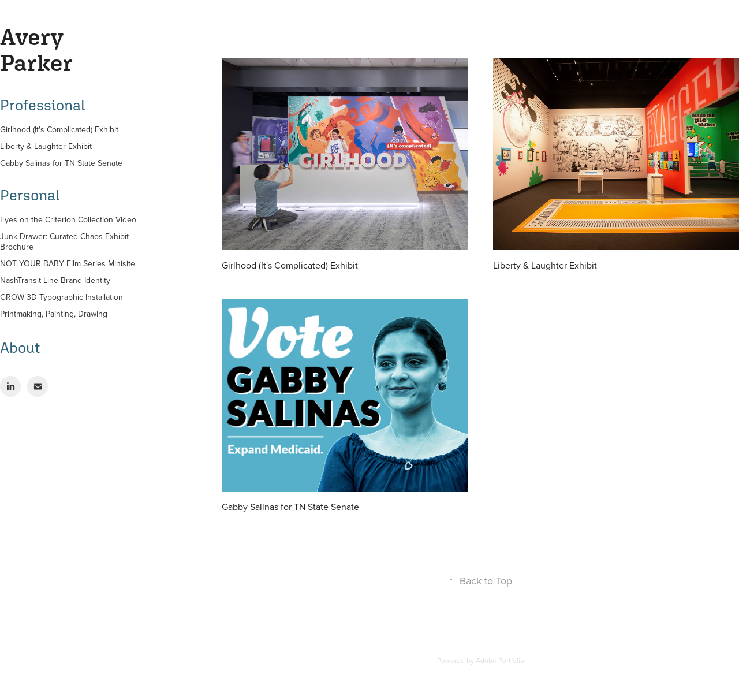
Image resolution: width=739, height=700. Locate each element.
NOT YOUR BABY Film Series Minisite (68, 263)
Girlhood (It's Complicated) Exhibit (59, 129)
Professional (42, 105)
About (20, 348)
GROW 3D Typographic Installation (61, 297)
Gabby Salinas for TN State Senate (61, 163)
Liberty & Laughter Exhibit (46, 146)
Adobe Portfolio (500, 660)
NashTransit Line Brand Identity (55, 280)
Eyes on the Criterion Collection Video (68, 219)
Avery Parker (36, 50)
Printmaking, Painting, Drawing (54, 314)
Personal (30, 195)
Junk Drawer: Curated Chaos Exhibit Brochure (64, 241)
